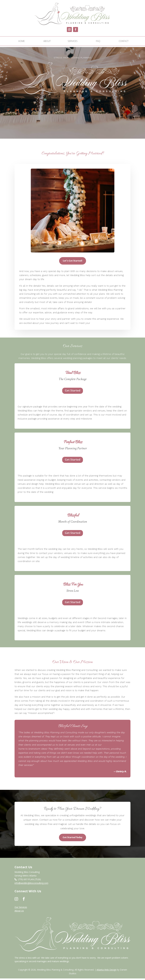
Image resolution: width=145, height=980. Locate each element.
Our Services (21, 909)
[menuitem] (22, 41)
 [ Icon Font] (24, 900)
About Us (19, 912)
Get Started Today (72, 839)
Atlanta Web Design (106, 971)
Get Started (73, 392)
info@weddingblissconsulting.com (31, 885)
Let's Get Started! (73, 262)
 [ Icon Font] (16, 900)
